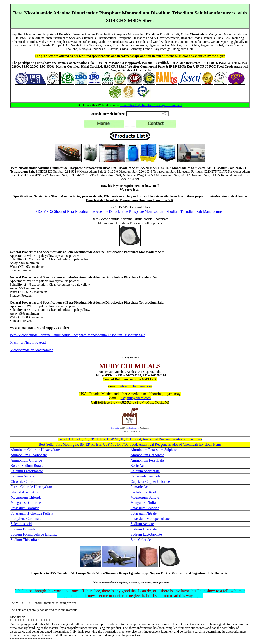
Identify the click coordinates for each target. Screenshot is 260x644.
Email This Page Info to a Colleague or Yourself (151, 105)
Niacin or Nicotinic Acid (28, 342)
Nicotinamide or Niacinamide (31, 350)
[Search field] (147, 114)
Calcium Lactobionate (27, 471)
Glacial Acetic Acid (25, 492)
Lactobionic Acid (143, 492)
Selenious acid (21, 524)
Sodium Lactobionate (146, 534)
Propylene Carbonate (26, 519)
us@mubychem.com (136, 398)
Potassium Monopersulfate (150, 519)
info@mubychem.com (136, 386)
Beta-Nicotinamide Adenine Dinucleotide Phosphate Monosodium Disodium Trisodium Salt (77, 335)
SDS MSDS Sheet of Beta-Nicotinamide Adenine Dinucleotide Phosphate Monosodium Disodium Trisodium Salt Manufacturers (130, 212)
